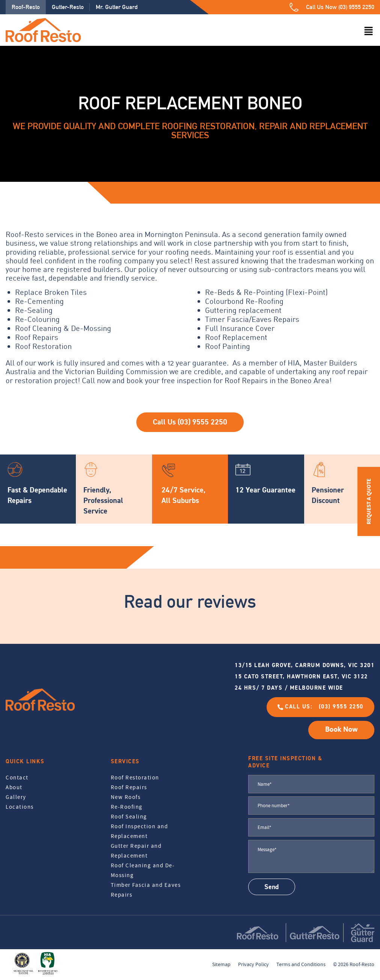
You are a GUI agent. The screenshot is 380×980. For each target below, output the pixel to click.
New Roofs (126, 797)
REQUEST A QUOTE (369, 501)
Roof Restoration (135, 778)
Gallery (16, 797)
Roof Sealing (129, 817)
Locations (20, 807)
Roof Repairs (129, 787)
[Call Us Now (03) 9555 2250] (294, 7)
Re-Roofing (127, 807)
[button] (369, 32)
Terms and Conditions (301, 964)
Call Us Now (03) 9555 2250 (340, 7)
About (14, 787)
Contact (17, 778)
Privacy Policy (253, 964)
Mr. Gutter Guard (117, 7)
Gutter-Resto (68, 7)
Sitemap (221, 964)
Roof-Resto (26, 7)
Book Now (341, 730)
